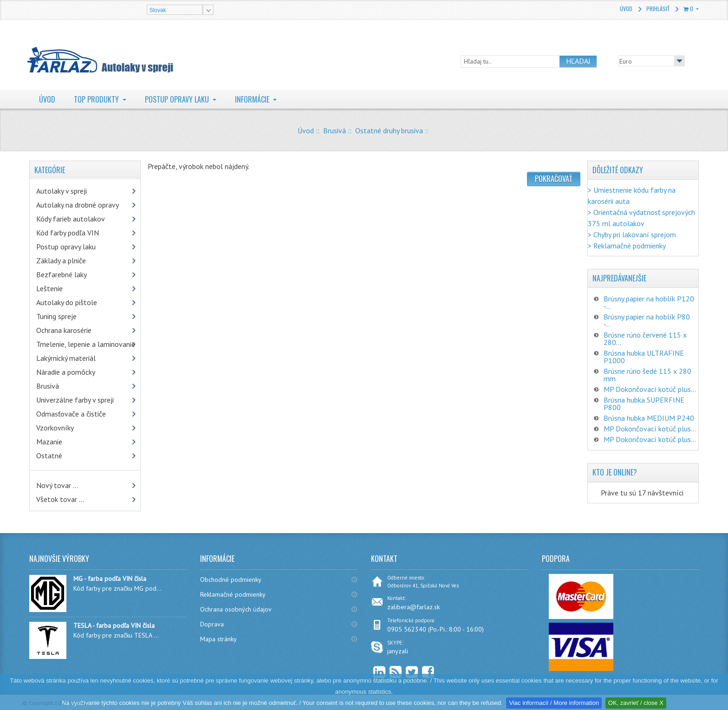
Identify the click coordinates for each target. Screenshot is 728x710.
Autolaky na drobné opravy (78, 205)
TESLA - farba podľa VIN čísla (114, 625)
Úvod (626, 9)
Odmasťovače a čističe (71, 414)
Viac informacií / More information (554, 703)
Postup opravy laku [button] (178, 99)
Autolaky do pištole (67, 302)
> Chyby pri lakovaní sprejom (632, 234)
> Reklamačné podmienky (627, 246)
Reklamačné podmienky (233, 594)
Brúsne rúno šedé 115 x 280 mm (647, 375)
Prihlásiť (658, 9)
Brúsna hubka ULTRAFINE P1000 (644, 357)
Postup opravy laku (66, 247)
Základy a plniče (61, 261)
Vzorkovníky (55, 428)
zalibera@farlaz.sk (413, 607)
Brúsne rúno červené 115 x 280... (645, 339)
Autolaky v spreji (62, 191)
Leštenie (49, 288)
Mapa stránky (218, 639)
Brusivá (335, 130)
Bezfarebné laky (62, 274)
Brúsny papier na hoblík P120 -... (649, 302)
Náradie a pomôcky (66, 372)
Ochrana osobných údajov (236, 609)
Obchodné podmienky (231, 580)
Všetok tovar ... (60, 499)
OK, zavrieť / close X (636, 703)
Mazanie (49, 442)
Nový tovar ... (57, 485)
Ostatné (49, 456)
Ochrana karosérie (64, 330)
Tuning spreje (56, 316)
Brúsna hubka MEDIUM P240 (649, 418)
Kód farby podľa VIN (68, 233)
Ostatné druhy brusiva (389, 130)
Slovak (158, 10)
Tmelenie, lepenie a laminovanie (86, 344)
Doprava (212, 624)
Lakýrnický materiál (66, 358)
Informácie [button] (253, 99)
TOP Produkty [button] (97, 99)
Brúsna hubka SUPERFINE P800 (644, 404)
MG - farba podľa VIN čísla (110, 579)
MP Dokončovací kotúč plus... (650, 389)
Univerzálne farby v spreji (75, 400)
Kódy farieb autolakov (71, 219)
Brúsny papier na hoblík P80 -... (647, 320)
